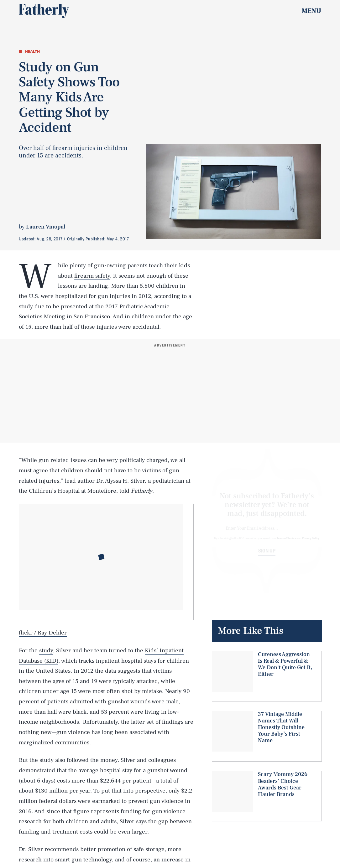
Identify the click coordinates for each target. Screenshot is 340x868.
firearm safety (92, 276)
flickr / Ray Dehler (43, 633)
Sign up (267, 556)
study (46, 650)
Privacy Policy (311, 544)
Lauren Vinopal (46, 227)
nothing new (35, 732)
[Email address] (267, 534)
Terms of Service (287, 544)
